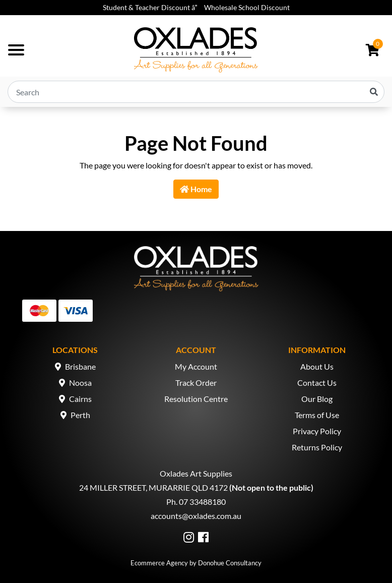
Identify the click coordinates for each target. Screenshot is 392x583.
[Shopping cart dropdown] (373, 50)
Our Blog (317, 399)
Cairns (80, 399)
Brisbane (80, 366)
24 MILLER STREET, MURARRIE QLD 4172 (153, 487)
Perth (80, 415)
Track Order (196, 383)
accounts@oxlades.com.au (196, 516)
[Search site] (374, 92)
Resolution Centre (196, 399)
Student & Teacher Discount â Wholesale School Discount (196, 7)
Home (196, 189)
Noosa (80, 383)
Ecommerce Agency (159, 563)
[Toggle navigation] (16, 50)
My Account (196, 366)
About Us (317, 366)
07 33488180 (202, 502)
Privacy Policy (317, 431)
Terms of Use (317, 415)
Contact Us (317, 383)
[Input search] (196, 92)
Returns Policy (317, 447)
